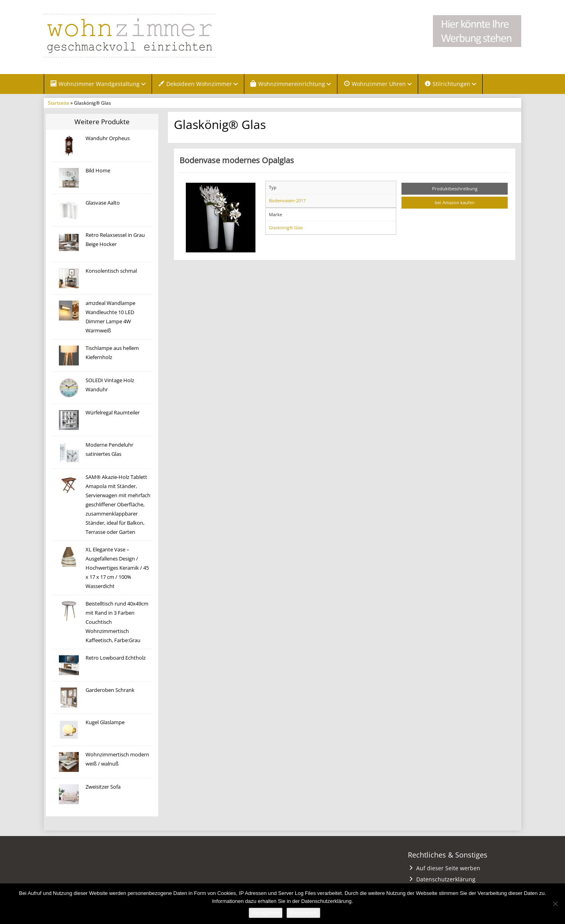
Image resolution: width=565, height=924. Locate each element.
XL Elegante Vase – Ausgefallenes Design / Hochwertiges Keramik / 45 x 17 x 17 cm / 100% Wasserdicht (117, 569)
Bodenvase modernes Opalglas (237, 161)
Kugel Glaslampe (105, 723)
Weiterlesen (303, 913)
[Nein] (555, 904)
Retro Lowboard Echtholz (116, 659)
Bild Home (98, 171)
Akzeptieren (266, 913)
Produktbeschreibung (455, 189)
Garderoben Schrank (110, 691)
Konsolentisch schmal (111, 272)
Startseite (58, 104)
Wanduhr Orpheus (108, 139)
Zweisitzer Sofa (103, 788)
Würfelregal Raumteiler (113, 413)
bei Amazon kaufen (455, 204)
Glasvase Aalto (103, 204)
